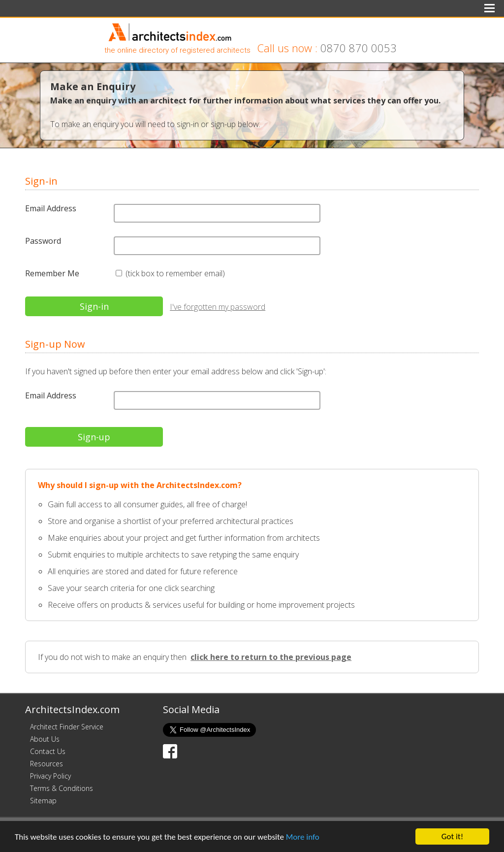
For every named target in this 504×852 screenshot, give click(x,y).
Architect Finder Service (67, 727)
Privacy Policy (50, 776)
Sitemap (43, 801)
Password (43, 241)
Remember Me (52, 273)
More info (303, 837)
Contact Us (48, 751)
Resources (47, 764)
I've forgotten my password (218, 307)
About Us (45, 739)
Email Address (51, 208)
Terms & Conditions (62, 788)
